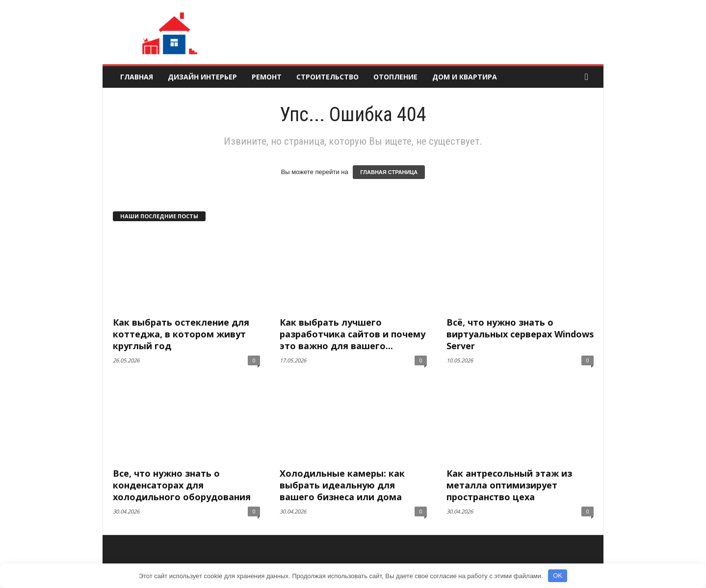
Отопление (395, 77)
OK (558, 575)
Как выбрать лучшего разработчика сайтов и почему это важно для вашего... (353, 334)
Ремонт (267, 77)
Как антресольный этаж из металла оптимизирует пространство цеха (509, 485)
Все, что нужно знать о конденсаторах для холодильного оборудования (182, 485)
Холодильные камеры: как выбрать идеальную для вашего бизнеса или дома (342, 485)
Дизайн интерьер (202, 77)
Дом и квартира (465, 77)
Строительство (327, 77)
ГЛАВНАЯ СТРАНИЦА (389, 172)
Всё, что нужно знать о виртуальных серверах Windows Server (520, 334)
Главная (137, 77)
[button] (589, 77)
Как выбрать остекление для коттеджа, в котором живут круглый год (181, 334)
